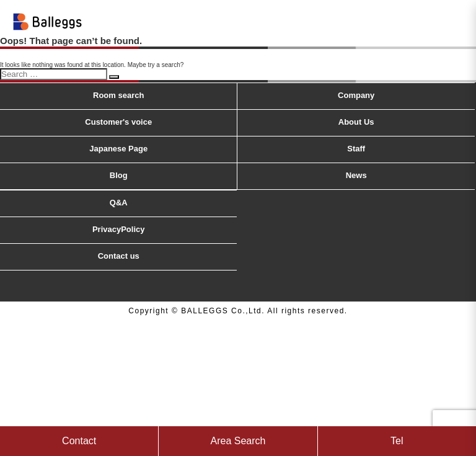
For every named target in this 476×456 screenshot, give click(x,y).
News (356, 175)
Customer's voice (118, 122)
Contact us (119, 256)
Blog (119, 175)
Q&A (119, 203)
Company (356, 95)
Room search (118, 95)
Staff (356, 149)
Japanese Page (118, 149)
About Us (356, 122)
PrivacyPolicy (119, 229)
